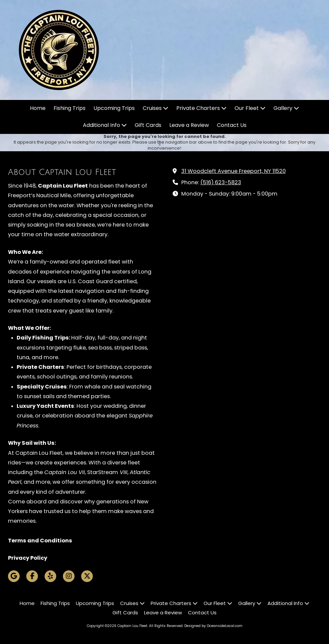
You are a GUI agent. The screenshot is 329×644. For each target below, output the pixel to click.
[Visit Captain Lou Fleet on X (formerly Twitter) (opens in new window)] (87, 576)
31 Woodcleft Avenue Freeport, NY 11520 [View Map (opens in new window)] (234, 171)
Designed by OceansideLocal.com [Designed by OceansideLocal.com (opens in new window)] (213, 626)
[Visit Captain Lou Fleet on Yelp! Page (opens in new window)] (50, 576)
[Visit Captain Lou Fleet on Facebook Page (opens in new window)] (32, 576)
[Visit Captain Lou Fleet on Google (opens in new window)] (14, 576)
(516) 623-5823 (221, 182)
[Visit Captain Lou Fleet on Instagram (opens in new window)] (69, 576)
